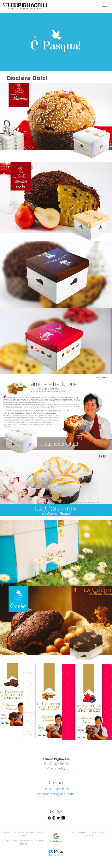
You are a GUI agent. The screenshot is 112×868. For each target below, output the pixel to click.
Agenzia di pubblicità (14, 832)
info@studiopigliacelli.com (56, 794)
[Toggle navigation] (104, 6)
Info (73, 832)
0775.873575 (59, 789)
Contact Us (94, 832)
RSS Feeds (82, 832)
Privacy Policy (56, 768)
